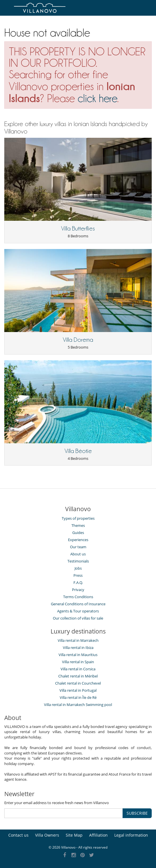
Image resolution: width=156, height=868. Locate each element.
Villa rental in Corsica (78, 669)
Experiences (78, 540)
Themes (78, 525)
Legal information (131, 835)
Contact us (18, 835)
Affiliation (98, 835)
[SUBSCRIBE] (64, 813)
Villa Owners (47, 835)
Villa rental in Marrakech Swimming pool (78, 705)
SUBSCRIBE (137, 813)
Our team (78, 547)
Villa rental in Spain (78, 662)
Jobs (78, 568)
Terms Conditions (78, 597)
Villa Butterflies (78, 228)
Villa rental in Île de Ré (78, 697)
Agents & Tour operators (78, 611)
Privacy (78, 590)
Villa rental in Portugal (78, 690)
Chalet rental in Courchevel (78, 683)
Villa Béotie (78, 451)
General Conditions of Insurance (78, 604)
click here (97, 98)
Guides (78, 533)
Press (78, 575)
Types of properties (78, 518)
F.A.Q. (78, 582)
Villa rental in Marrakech (78, 640)
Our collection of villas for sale (78, 618)
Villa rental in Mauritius (78, 655)
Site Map (74, 835)
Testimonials (78, 561)
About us (78, 554)
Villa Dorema (78, 340)
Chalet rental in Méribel (78, 676)
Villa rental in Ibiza (78, 648)
